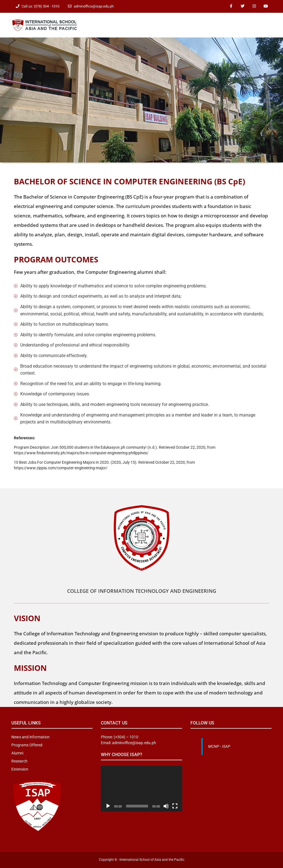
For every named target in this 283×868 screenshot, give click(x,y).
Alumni (17, 753)
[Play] (108, 806)
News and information (30, 737)
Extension (20, 769)
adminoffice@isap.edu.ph (94, 6)
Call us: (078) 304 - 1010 (40, 6)
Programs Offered (27, 745)
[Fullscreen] (175, 806)
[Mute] (166, 806)
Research (19, 761)
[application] (141, 789)
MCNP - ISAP (219, 746)
